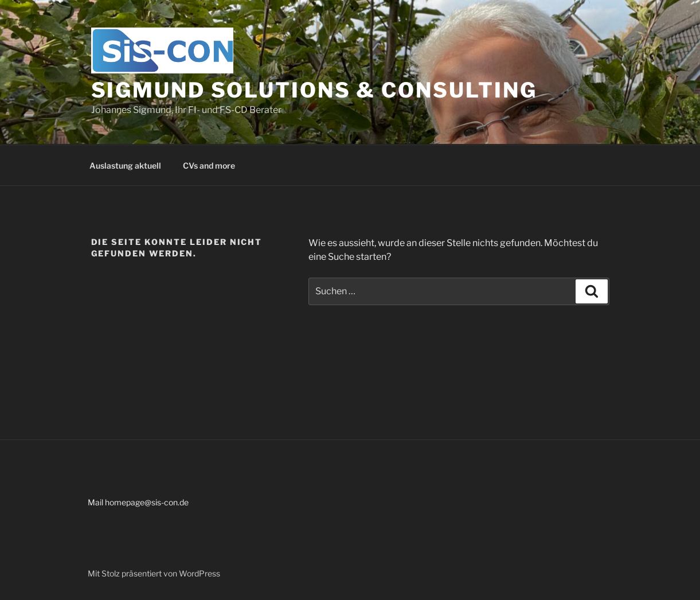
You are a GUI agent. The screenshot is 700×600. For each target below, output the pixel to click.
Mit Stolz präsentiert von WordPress (154, 573)
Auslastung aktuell (125, 165)
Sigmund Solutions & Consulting (314, 90)
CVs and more (209, 165)
